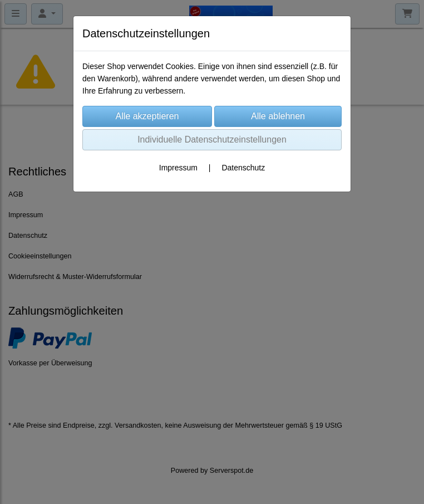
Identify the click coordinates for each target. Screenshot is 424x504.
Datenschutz (243, 168)
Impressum (178, 168)
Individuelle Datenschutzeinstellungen (212, 140)
